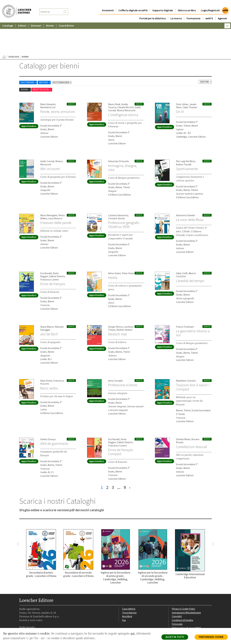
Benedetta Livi (48, 76)
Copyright (177, 585)
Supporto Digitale (163, 4)
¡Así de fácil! (49, 303)
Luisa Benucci (55, 187)
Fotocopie (177, 593)
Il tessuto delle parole (56, 191)
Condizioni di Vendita (182, 589)
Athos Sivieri (114, 242)
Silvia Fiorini (46, 349)
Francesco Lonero (50, 248)
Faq (124, 589)
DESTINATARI (29, 51)
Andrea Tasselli (184, 133)
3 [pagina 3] (113, 456)
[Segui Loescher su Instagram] (28, 608)
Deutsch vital (118, 303)
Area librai (127, 585)
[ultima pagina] (130, 456)
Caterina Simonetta (118, 184)
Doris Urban (182, 73)
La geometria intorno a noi (193, 302)
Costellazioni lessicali (192, 415)
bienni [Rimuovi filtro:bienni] (25, 58)
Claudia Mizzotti (126, 76)
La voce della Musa (190, 188)
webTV (209, 12)
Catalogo (8, 19)
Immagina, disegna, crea (123, 136)
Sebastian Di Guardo (119, 130)
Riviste (50, 19)
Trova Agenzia (129, 581)
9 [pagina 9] (125, 456)
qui (133, 633)
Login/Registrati (210, 4)
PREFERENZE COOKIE (211, 637)
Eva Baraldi (46, 242)
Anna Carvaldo (116, 349)
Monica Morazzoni (126, 79)
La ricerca (176, 12)
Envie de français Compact (121, 420)
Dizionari (36, 19)
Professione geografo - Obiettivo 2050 (125, 193)
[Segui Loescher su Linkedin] (35, 608)
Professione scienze (123, 354)
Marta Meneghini (49, 184)
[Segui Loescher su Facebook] (22, 608)
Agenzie (222, 12)
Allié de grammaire (54, 412)
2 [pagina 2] (107, 456)
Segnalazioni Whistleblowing (186, 581)
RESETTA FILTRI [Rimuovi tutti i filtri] (42, 58)
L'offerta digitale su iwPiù (133, 4)
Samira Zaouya (48, 408)
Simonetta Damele (185, 184)
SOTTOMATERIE (62, 51)
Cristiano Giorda (116, 187)
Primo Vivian (128, 242)
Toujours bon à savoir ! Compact (193, 356)
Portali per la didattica (153, 12)
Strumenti (108, 4)
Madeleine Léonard (186, 349)
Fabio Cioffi (182, 242)
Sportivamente (187, 137)
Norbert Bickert (124, 298)
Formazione (194, 12)
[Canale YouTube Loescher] (41, 608)
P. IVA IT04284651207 (30, 621)
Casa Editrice (66, 19)
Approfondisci (29, 95)
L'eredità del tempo (190, 249)
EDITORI (206, 50)
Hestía (113, 246)
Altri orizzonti (50, 137)
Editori (22, 19)
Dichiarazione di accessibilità (186, 597)
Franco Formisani (185, 295)
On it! (180, 80)
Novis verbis (49, 357)
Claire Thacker (190, 76)
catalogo (14, 25)
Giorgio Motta (115, 295)
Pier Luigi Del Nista (186, 130)
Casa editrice (129, 577)
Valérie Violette (57, 245)
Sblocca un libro (187, 4)
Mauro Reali (114, 73)
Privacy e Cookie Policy (184, 577)
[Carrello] (227, 19)
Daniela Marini (183, 408)
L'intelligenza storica (123, 83)
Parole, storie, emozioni (58, 80)
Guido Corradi (47, 130)
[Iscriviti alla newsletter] (47, 607)
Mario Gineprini (48, 73)
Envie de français (53, 252)
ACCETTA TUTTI (175, 637)
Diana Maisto (47, 295)
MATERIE (45, 51)
